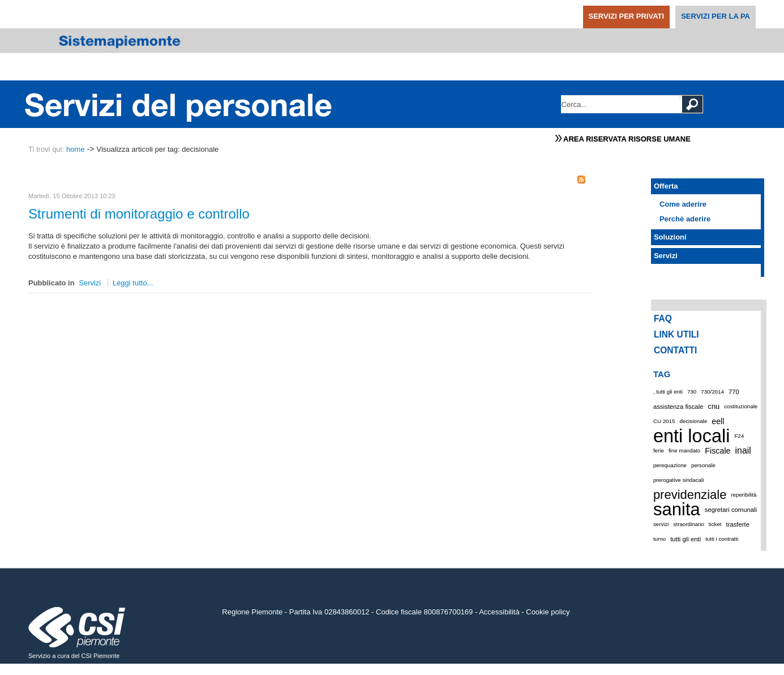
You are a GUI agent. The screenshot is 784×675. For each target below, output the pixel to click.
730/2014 (712, 392)
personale (703, 465)
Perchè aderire (685, 219)
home (76, 149)
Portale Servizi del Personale (179, 104)
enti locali (692, 436)
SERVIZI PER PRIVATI (627, 16)
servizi (661, 524)
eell (718, 421)
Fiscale (717, 451)
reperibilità (744, 495)
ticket (715, 524)
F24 (739, 436)
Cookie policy (548, 612)
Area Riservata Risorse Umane (627, 139)
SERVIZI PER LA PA (716, 16)
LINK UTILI (676, 334)
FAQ (663, 319)
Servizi (90, 283)
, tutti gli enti (668, 392)
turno (659, 539)
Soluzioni (670, 237)
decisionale (693, 421)
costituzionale (741, 406)
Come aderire (683, 204)
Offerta (666, 186)
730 (692, 392)
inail (743, 450)
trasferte (738, 524)
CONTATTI (676, 350)
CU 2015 (664, 421)
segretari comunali (731, 510)
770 (734, 392)
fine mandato (684, 450)
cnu (714, 406)
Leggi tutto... (133, 283)
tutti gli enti (686, 539)
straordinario (689, 524)
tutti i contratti (722, 539)
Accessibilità (499, 612)
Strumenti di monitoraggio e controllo (139, 214)
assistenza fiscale (678, 407)
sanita (677, 510)
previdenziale (690, 495)
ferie (659, 450)
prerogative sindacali (678, 480)
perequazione (670, 465)
